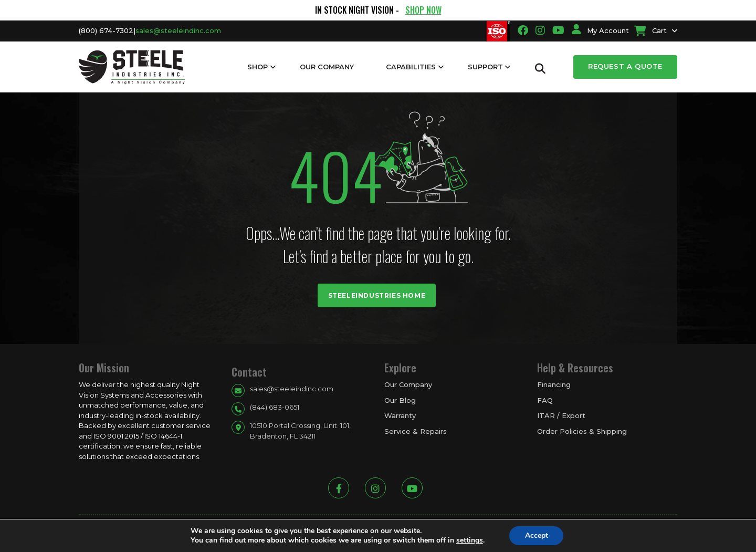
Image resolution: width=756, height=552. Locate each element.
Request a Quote (625, 66)
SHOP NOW (423, 10)
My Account (600, 30)
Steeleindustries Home (377, 295)
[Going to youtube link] (558, 30)
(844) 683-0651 (275, 407)
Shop (258, 67)
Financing (554, 384)
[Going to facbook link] (523, 30)
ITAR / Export (561, 415)
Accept (537, 535)
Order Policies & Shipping (582, 431)
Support (485, 67)
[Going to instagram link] (540, 30)
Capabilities (411, 67)
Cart (650, 30)
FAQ (545, 400)
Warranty (400, 415)
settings (469, 540)
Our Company (327, 67)
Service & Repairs (416, 431)
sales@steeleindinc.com (178, 30)
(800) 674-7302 (106, 30)
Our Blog (400, 400)
